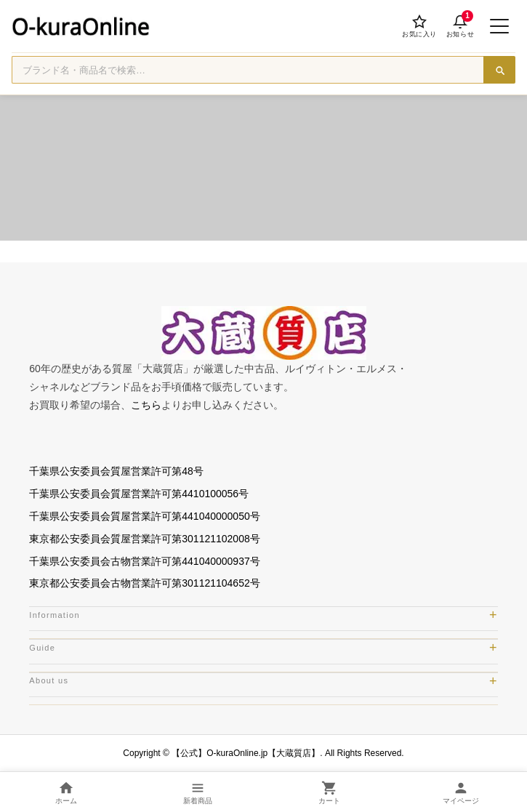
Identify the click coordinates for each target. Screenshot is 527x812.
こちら (146, 405)
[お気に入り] (419, 26)
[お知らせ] (460, 26)
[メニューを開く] (499, 26)
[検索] (499, 70)
